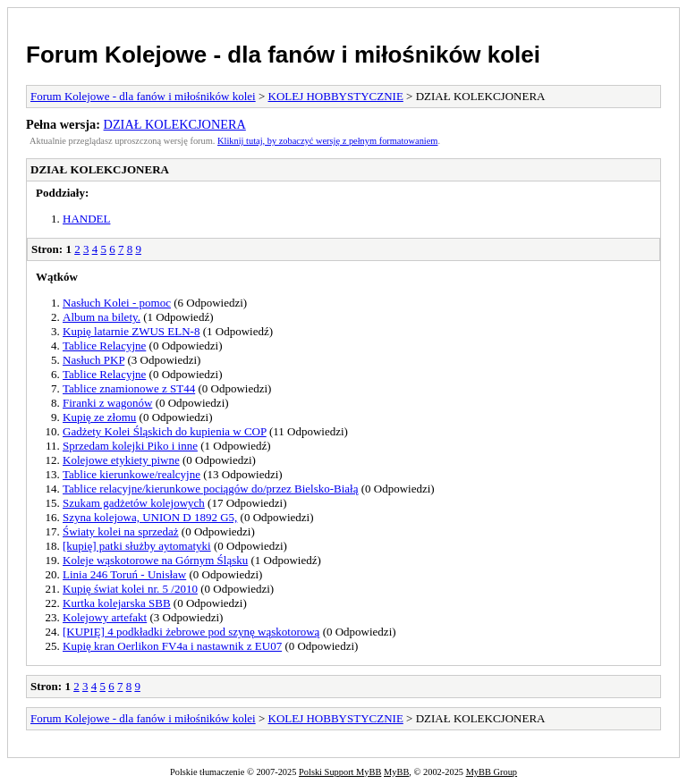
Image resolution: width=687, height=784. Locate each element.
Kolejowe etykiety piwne (121, 460)
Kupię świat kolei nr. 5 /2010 (130, 589)
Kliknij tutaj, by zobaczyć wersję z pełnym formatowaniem (327, 141)
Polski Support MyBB (340, 772)
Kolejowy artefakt (105, 617)
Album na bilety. (102, 317)
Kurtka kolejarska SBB (117, 603)
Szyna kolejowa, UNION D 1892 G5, (150, 517)
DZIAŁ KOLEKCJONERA (175, 124)
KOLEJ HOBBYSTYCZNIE (336, 96)
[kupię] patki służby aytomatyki (137, 546)
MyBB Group (492, 772)
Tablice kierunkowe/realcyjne (131, 474)
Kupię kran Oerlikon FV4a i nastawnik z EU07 (172, 646)
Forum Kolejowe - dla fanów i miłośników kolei (283, 55)
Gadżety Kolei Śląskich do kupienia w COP (165, 431)
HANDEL (86, 219)
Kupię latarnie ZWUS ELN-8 (131, 331)
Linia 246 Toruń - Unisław (124, 574)
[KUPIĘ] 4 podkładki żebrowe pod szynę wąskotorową (191, 632)
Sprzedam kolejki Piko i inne (130, 446)
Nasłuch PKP (93, 360)
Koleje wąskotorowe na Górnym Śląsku (155, 560)
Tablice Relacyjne (104, 346)
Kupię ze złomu (99, 417)
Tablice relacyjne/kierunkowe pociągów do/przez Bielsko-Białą (210, 489)
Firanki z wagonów (107, 403)
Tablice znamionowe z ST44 (129, 388)
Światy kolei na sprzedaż (121, 531)
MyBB (396, 772)
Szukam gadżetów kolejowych (134, 503)
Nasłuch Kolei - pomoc (117, 303)
